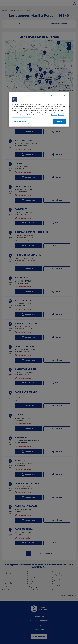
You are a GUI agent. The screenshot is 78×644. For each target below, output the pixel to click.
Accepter (60, 121)
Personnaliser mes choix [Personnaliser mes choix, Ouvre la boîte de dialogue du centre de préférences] (20, 121)
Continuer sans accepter (59, 96)
